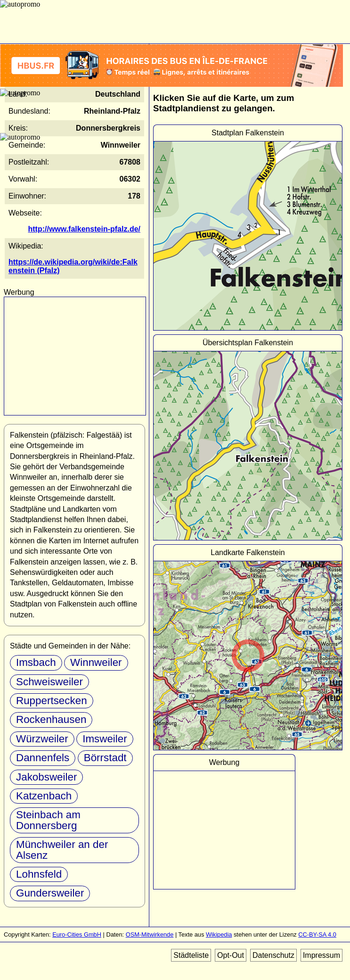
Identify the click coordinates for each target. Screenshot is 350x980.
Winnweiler (96, 662)
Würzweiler (42, 739)
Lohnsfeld (39, 874)
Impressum (322, 955)
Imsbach (36, 662)
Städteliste (191, 955)
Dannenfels (43, 758)
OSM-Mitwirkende (150, 934)
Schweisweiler (49, 682)
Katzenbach (44, 796)
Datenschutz (273, 955)
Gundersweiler (50, 893)
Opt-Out (231, 955)
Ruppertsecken (52, 701)
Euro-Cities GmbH (77, 934)
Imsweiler (105, 739)
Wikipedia (219, 934)
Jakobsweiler (46, 777)
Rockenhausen (51, 719)
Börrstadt (105, 758)
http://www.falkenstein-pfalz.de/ (84, 229)
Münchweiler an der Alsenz (62, 850)
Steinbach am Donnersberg (48, 820)
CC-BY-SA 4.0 (317, 934)
